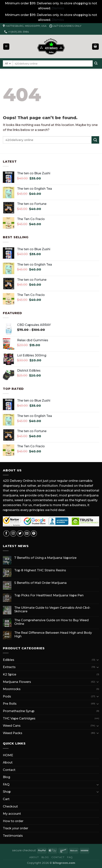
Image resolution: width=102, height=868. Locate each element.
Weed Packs (13, 733)
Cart (6, 799)
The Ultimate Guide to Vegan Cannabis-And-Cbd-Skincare (52, 609)
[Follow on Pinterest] (34, 533)
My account (12, 814)
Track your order (16, 828)
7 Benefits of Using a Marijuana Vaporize (45, 558)
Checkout (10, 806)
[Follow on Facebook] (6, 533)
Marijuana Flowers (17, 682)
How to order (13, 821)
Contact (9, 770)
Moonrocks (12, 689)
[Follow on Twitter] (20, 533)
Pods (7, 696)
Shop (7, 792)
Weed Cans (12, 726)
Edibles (9, 660)
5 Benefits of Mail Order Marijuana (40, 583)
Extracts (9, 667)
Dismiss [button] (58, 8)
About (8, 762)
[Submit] (96, 64)
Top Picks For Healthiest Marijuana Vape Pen (49, 595)
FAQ (6, 784)
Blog (6, 777)
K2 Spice (10, 674)
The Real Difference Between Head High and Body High (53, 634)
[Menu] (6, 47)
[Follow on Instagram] (13, 533)
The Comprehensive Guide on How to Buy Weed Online (51, 622)
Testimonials (13, 836)
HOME (8, 755)
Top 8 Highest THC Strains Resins (40, 570)
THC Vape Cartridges (19, 718)
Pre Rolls (10, 704)
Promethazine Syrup (19, 711)
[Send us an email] (27, 533)
